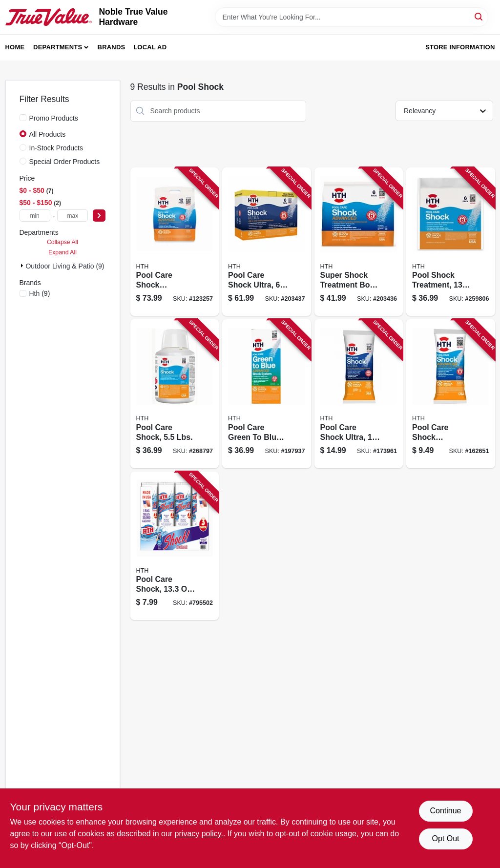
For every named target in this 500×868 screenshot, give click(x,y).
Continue (445, 811)
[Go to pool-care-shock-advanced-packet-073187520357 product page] (451, 394)
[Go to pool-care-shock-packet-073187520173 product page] (175, 546)
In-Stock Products (56, 148)
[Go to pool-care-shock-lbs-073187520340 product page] (175, 394)
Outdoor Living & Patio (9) (65, 266)
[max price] (73, 216)
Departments (58, 47)
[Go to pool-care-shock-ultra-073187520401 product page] (267, 242)
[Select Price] (99, 216)
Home (15, 47)
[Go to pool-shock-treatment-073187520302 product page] (451, 242)
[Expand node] (23, 266)
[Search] (479, 16)
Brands (112, 47)
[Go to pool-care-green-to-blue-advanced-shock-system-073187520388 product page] (267, 394)
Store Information (460, 47)
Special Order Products (65, 162)
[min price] (35, 216)
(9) (40, 293)
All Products (48, 134)
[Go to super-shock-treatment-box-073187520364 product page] (359, 242)
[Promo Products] (23, 118)
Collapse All (62, 242)
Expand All (62, 252)
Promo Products (54, 118)
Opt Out (445, 838)
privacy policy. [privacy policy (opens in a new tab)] (199, 834)
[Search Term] (352, 17)
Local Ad (150, 47)
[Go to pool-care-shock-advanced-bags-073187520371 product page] (175, 242)
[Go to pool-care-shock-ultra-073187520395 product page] (359, 394)
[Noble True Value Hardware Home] (49, 17)
